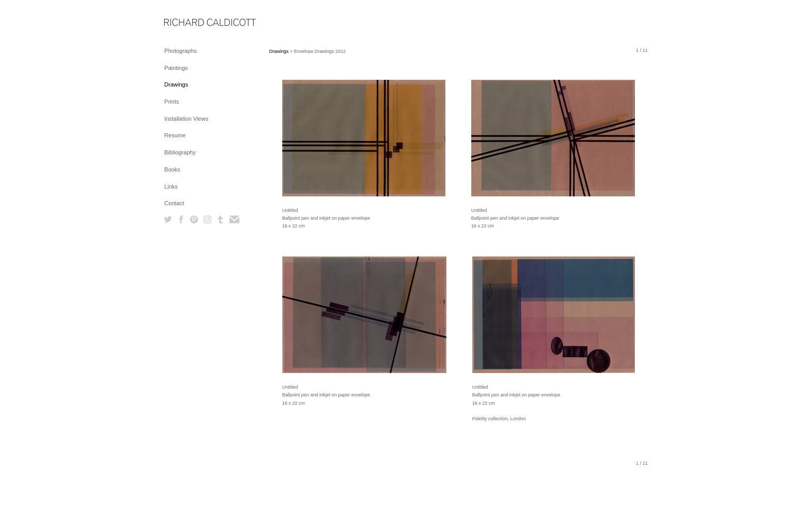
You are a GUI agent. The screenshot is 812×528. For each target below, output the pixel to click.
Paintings (176, 68)
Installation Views (186, 119)
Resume (175, 135)
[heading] (190, 23)
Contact (174, 203)
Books (172, 169)
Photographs (180, 51)
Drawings (176, 84)
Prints (171, 102)
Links (171, 187)
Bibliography (180, 152)
